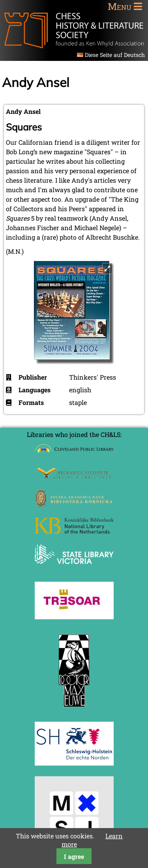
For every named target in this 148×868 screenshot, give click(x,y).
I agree (74, 856)
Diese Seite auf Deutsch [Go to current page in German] (115, 55)
